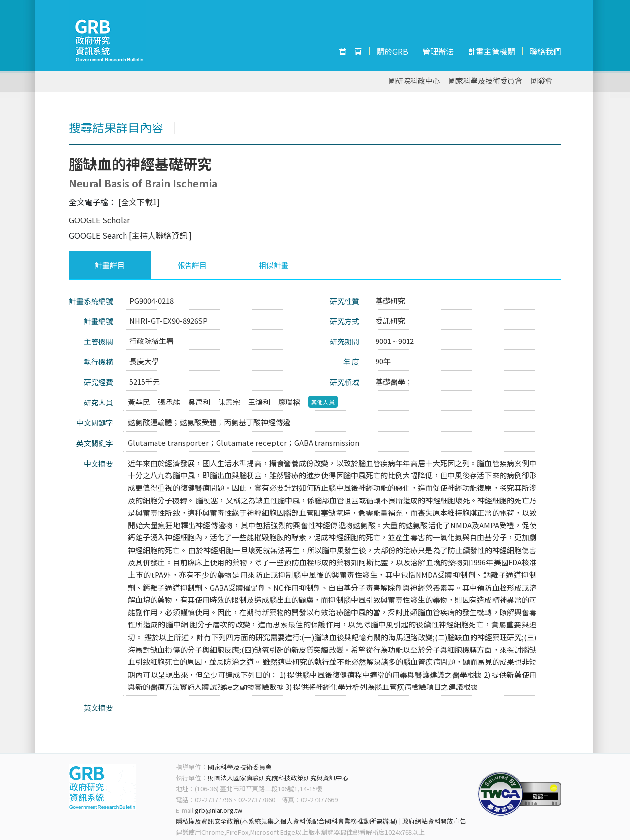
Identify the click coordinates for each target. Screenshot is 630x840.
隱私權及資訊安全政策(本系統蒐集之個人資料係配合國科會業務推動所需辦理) (286, 821)
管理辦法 (438, 51)
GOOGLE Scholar (99, 220)
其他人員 (323, 402)
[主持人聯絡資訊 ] (160, 235)
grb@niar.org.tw (219, 810)
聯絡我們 (545, 51)
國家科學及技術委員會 (485, 81)
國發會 (542, 81)
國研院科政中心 (414, 81)
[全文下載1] (139, 202)
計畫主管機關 (492, 51)
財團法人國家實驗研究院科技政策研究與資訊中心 (278, 778)
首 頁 (350, 51)
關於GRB (392, 51)
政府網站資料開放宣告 (434, 821)
